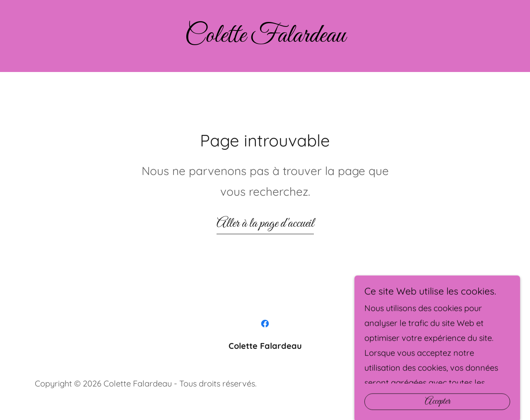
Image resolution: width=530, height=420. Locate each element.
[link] (265, 39)
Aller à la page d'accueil (265, 224)
